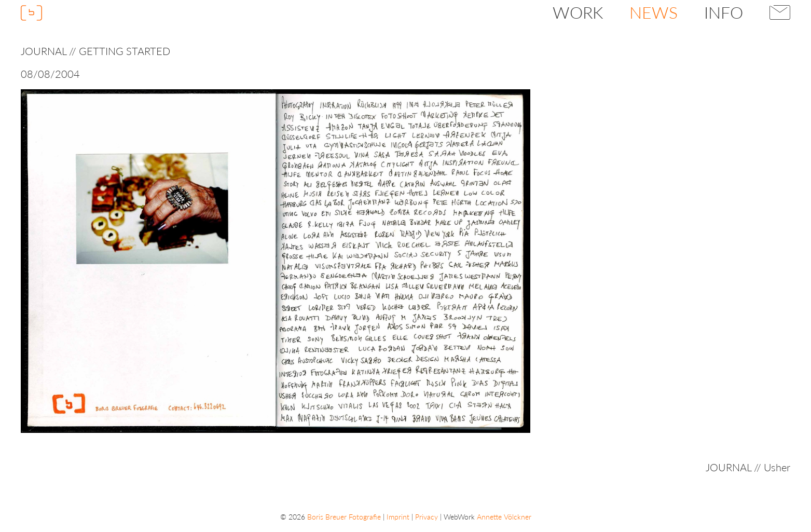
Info (724, 12)
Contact (780, 12)
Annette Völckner (504, 517)
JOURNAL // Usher (748, 467)
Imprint (398, 517)
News (654, 12)
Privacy (427, 517)
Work (578, 12)
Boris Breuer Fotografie (344, 517)
